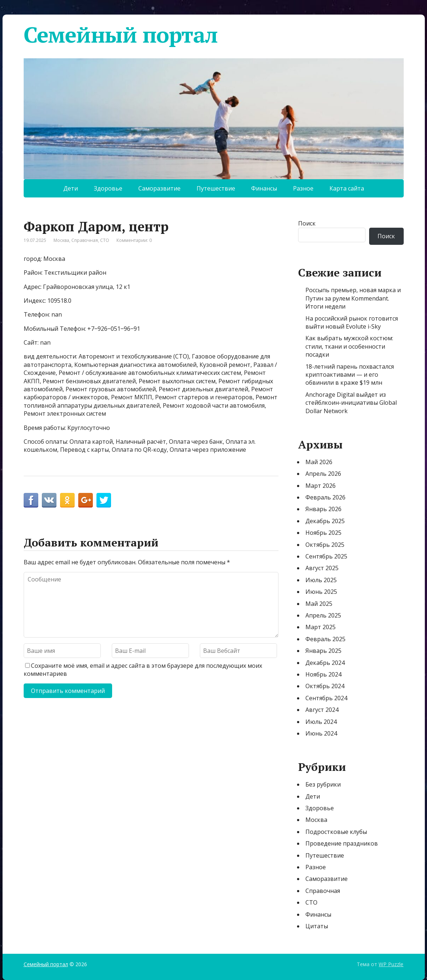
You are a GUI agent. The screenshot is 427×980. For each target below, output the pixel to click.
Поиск (307, 223)
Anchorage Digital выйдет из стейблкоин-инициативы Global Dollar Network (351, 403)
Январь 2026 (323, 509)
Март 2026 (321, 486)
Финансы (264, 188)
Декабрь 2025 (325, 521)
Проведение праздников (342, 843)
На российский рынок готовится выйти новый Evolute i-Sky (352, 322)
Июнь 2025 (321, 592)
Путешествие (216, 188)
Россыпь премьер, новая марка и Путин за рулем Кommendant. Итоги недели (353, 298)
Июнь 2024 (321, 733)
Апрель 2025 (323, 615)
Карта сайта (347, 188)
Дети (71, 188)
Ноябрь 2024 (323, 674)
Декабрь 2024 (325, 663)
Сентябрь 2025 (326, 556)
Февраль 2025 (325, 639)
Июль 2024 (321, 722)
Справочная (85, 240)
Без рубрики (323, 784)
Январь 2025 (323, 651)
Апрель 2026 (323, 474)
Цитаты (317, 926)
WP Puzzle (391, 964)
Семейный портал (121, 35)
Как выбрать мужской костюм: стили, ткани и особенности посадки (349, 346)
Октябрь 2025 (325, 545)
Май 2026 (319, 462)
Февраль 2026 (325, 497)
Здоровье (108, 188)
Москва (61, 240)
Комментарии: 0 (134, 240)
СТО (105, 240)
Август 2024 (322, 710)
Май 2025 (319, 604)
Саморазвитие (159, 188)
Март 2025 (321, 627)
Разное (303, 188)
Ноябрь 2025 (323, 533)
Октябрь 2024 (325, 686)
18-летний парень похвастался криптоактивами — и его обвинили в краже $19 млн (350, 375)
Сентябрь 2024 (326, 698)
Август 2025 (322, 568)
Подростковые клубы (336, 832)
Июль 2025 (321, 580)
